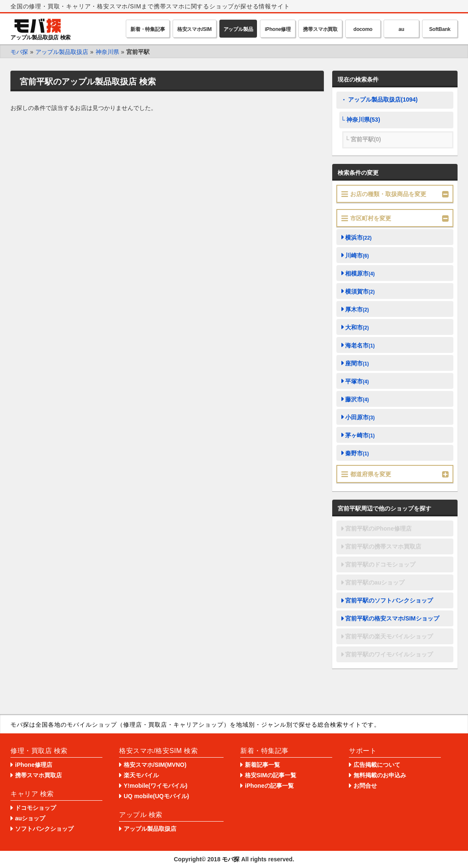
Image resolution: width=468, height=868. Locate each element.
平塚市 (357, 381)
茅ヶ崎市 (360, 435)
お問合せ (365, 786)
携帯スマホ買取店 (38, 775)
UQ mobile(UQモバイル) (156, 796)
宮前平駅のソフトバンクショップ (389, 600)
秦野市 (357, 453)
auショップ (30, 818)
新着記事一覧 (262, 765)
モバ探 (231, 859)
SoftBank (440, 29)
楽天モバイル (141, 775)
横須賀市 (360, 291)
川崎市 (357, 255)
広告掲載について (377, 765)
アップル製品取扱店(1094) (383, 100)
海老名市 (360, 345)
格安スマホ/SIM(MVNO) (155, 765)
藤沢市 (357, 399)
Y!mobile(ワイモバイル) (155, 786)
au (402, 29)
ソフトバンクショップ (44, 829)
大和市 (357, 327)
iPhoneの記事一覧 (269, 786)
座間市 (357, 363)
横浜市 (358, 237)
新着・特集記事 (148, 29)
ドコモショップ (36, 808)
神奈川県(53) (363, 120)
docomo (363, 29)
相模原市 (360, 273)
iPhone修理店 (34, 765)
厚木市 (357, 309)
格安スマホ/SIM (195, 29)
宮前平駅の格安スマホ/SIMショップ (392, 618)
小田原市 (360, 417)
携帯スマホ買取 (320, 29)
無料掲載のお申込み (380, 775)
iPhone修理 (278, 29)
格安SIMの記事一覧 (271, 775)
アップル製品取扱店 (150, 829)
